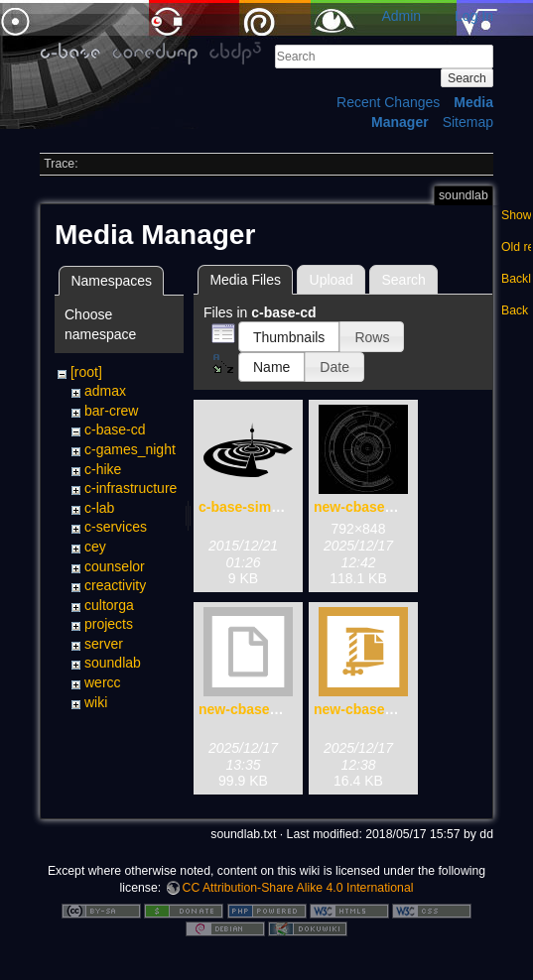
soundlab (113, 663)
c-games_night (130, 449)
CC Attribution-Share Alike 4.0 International (298, 888)
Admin (401, 16)
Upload (332, 280)
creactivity (115, 585)
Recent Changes (388, 102)
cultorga (109, 605)
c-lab (99, 508)
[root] (86, 372)
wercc (103, 682)
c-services (116, 527)
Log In (474, 16)
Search (467, 78)
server (104, 644)
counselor (115, 566)
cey (95, 547)
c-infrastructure (131, 488)
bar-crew (111, 411)
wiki (96, 702)
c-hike (103, 469)
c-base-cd (115, 429)
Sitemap (468, 122)
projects (109, 624)
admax (105, 391)
